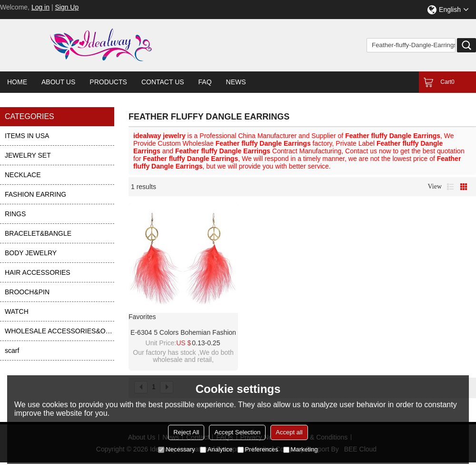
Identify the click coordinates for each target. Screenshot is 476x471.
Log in (40, 7)
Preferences (258, 449)
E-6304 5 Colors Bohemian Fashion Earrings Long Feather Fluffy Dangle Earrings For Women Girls (183, 333)
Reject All (186, 432)
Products (108, 82)
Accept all (289, 432)
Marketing (301, 449)
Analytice (216, 449)
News (236, 82)
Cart (447, 82)
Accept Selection (237, 432)
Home (17, 82)
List (450, 187)
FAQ (205, 82)
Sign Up (67, 7)
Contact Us (163, 82)
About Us (58, 82)
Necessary (176, 449)
